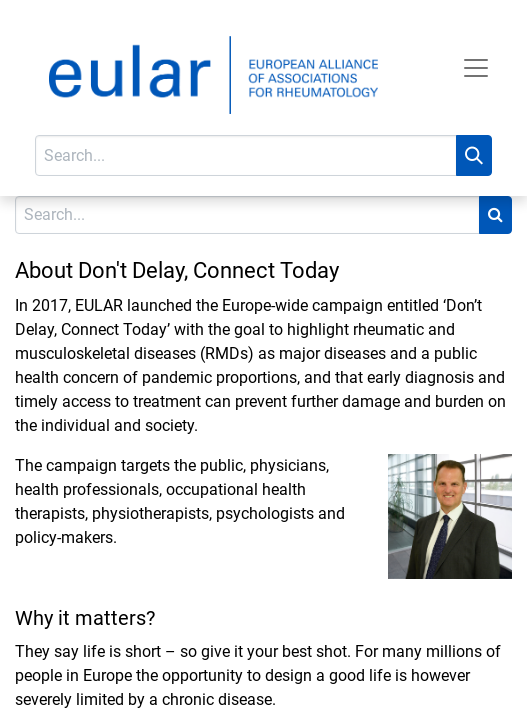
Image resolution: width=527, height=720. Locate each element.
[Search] (474, 155)
